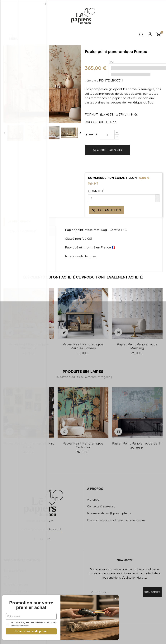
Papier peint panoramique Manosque (29, 346)
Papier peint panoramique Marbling (137, 346)
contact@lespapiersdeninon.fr (41, 529)
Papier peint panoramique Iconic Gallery (29, 445)
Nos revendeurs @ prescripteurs (109, 513)
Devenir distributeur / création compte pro (116, 520)
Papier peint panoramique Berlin (137, 443)
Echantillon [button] (107, 210)
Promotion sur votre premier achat (29, 603)
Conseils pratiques (16, 585)
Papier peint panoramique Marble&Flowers (83, 346)
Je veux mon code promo (29, 631)
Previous (4, 133)
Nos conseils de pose (80, 256)
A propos (93, 500)
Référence (92, 81)
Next (80, 133)
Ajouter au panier (107, 150)
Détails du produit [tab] (24, 231)
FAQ (7, 578)
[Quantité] (107, 135)
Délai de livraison (15, 571)
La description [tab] (21, 222)
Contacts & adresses (101, 506)
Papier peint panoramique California (83, 445)
